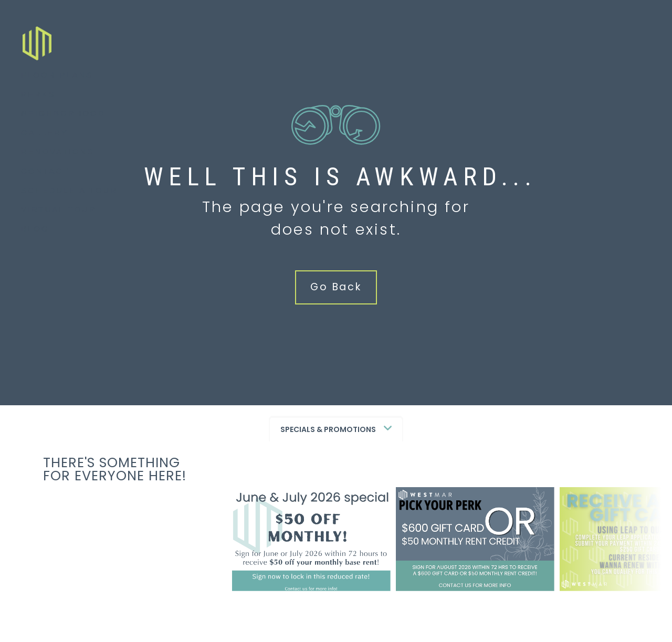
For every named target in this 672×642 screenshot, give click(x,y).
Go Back (336, 287)
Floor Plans (57, 84)
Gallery (44, 141)
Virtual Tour (59, 218)
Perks (38, 103)
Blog (35, 238)
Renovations (57, 160)
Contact (45, 180)
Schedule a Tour (69, 199)
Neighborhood (63, 122)
